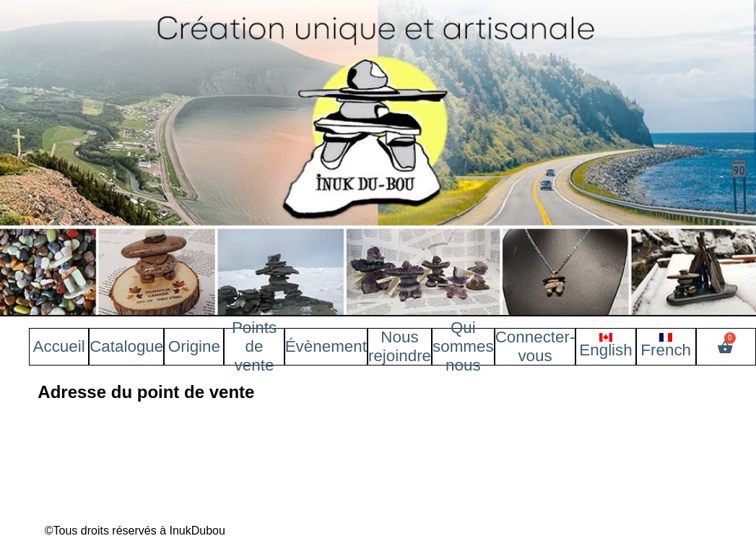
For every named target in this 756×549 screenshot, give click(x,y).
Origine (194, 346)
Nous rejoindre (400, 346)
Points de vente (254, 346)
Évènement (326, 346)
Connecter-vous (535, 346)
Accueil (59, 346)
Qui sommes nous (463, 346)
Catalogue (126, 346)
